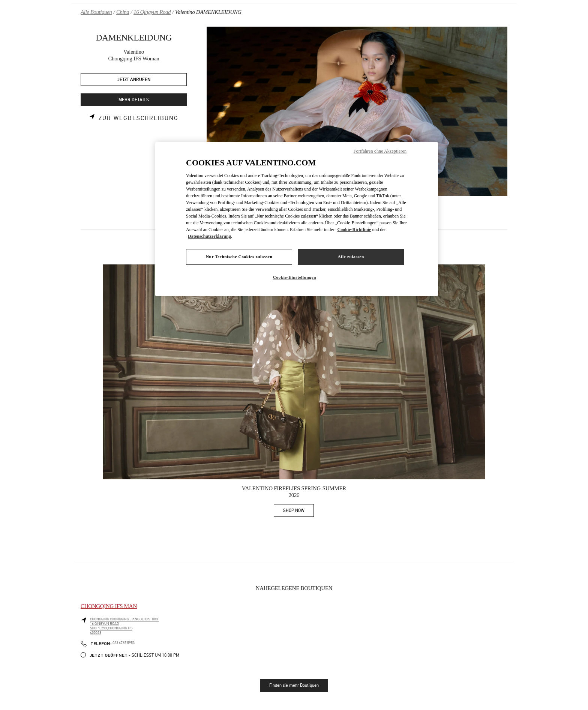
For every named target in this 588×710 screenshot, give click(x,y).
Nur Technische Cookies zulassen (239, 257)
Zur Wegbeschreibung (139, 118)
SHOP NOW (298, 512)
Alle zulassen (351, 257)
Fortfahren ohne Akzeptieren (380, 151)
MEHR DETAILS (134, 100)
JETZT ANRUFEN (134, 80)
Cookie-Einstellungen (294, 277)
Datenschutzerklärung (209, 236)
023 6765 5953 (124, 643)
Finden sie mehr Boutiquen (294, 685)
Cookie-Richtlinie (354, 230)
